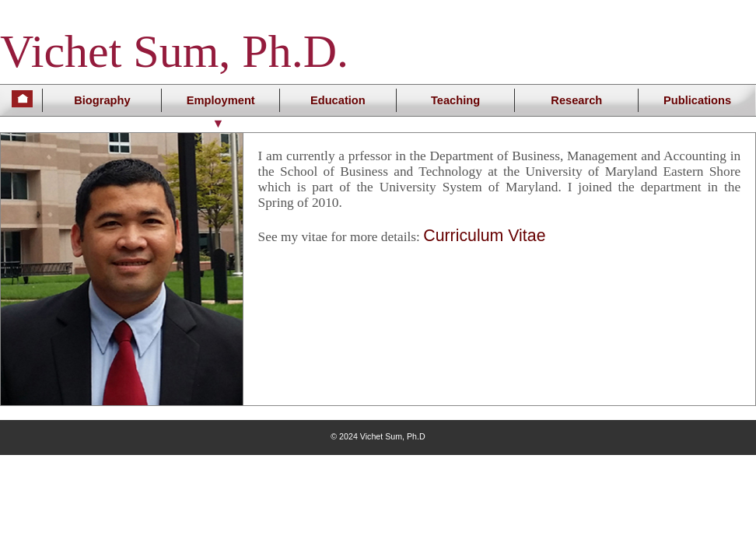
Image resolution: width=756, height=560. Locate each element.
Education (338, 100)
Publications (697, 100)
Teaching (455, 100)
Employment (221, 100)
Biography (102, 100)
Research (576, 100)
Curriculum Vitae (484, 236)
